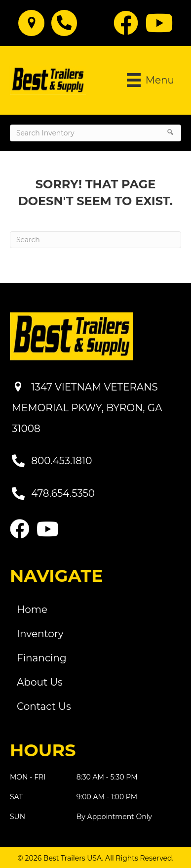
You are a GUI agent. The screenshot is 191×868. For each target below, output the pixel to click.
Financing (42, 658)
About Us (40, 682)
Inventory (40, 634)
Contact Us (44, 706)
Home (32, 609)
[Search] (95, 240)
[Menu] (151, 80)
